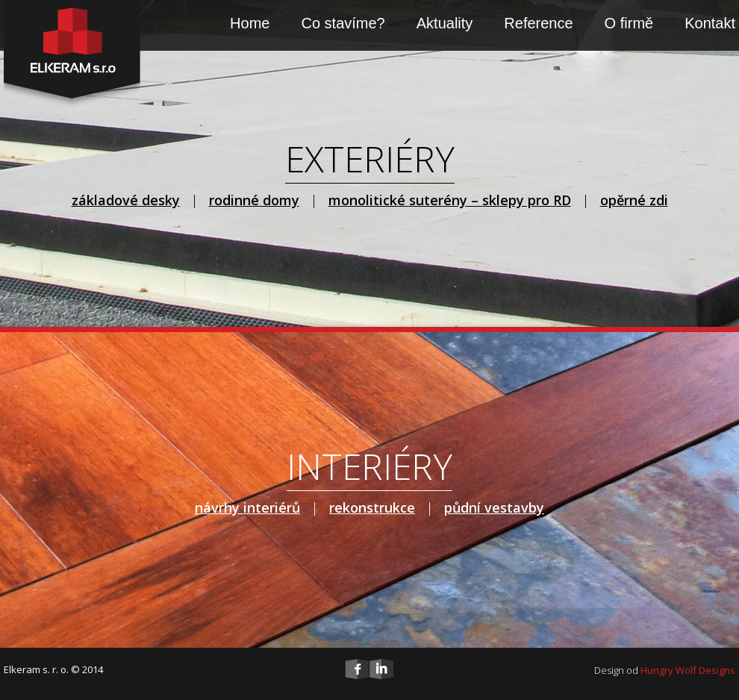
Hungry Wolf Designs (688, 670)
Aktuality (445, 23)
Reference (538, 23)
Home (250, 23)
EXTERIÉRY (370, 159)
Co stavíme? (343, 23)
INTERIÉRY (369, 466)
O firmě (629, 23)
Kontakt (710, 23)
